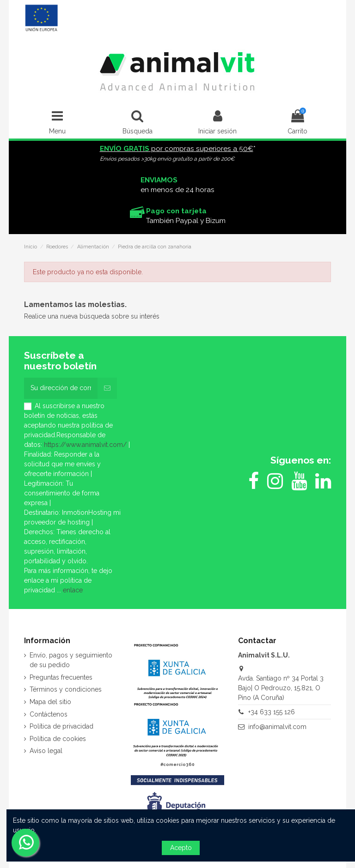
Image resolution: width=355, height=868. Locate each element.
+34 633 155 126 (272, 712)
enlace (73, 590)
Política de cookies (58, 739)
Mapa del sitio (50, 702)
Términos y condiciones (66, 689)
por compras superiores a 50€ (177, 149)
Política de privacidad (61, 726)
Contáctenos (49, 714)
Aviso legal (46, 751)
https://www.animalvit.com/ (85, 445)
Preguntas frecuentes (61, 677)
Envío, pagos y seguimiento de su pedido (71, 660)
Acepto (181, 848)
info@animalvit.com (277, 727)
